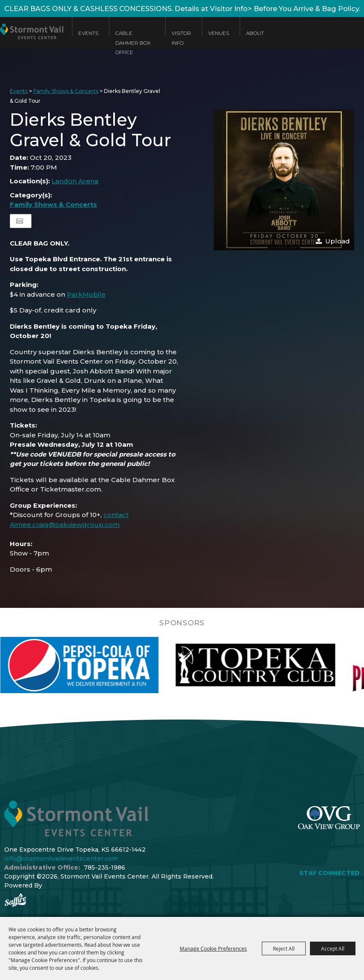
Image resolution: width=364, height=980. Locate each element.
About (255, 33)
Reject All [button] (284, 948)
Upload (338, 241)
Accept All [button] (333, 948)
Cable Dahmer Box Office (133, 43)
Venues (219, 33)
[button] (284, 180)
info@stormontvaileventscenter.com (61, 859)
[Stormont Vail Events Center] (32, 39)
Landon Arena (75, 181)
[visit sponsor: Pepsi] (103, 665)
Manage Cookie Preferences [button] (213, 948)
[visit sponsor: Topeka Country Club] (279, 665)
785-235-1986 (105, 867)
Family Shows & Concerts (66, 91)
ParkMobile (86, 294)
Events (88, 33)
